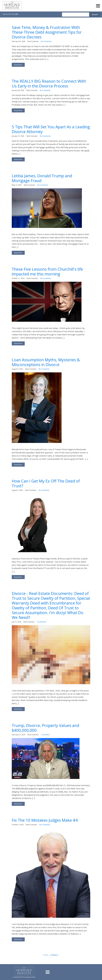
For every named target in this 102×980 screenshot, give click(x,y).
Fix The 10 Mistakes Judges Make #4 (45, 820)
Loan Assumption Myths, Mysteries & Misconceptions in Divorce (46, 362)
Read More (18, 65)
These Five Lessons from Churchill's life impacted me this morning (47, 272)
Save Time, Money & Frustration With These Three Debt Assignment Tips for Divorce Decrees (47, 32)
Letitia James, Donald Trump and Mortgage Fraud (42, 178)
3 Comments (41, 622)
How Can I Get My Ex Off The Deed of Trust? (46, 483)
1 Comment (45, 735)
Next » (56, 955)
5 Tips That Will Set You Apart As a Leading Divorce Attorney (51, 129)
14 (51, 955)
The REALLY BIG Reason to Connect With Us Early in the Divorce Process (49, 84)
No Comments (46, 41)
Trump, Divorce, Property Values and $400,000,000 (45, 728)
